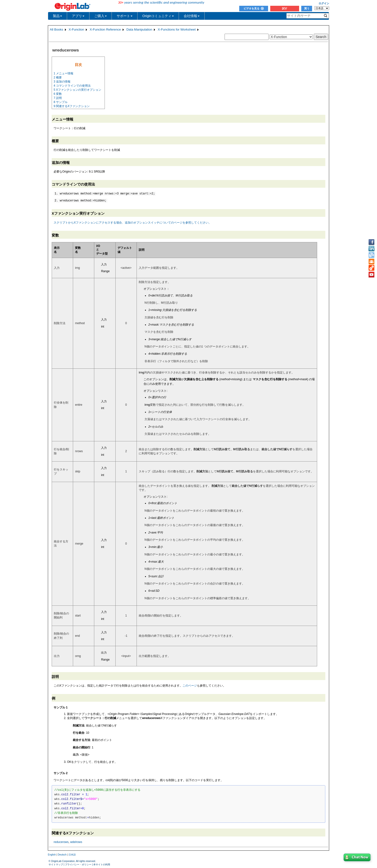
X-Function (76, 29)
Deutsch (62, 855)
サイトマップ (56, 865)
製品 (57, 16)
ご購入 (101, 16)
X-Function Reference (105, 29)
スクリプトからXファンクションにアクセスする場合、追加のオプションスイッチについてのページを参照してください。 (132, 223)
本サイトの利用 (102, 865)
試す (285, 8)
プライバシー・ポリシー (78, 865)
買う (307, 8)
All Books (57, 29)
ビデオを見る (254, 8)
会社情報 (192, 16)
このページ (190, 686)
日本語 (72, 855)
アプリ (78, 16)
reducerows (61, 842)
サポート (125, 16)
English (52, 855)
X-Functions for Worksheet (177, 29)
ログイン (324, 3)
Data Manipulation (139, 29)
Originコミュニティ (158, 16)
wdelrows (76, 842)
